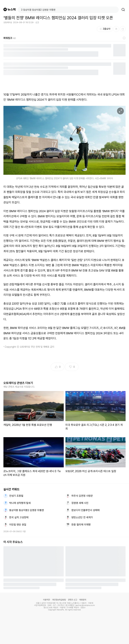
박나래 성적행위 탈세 (20, 503)
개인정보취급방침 (59, 600)
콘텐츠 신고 (73, 600)
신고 (37, 22)
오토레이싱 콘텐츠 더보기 (18, 383)
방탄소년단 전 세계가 (82, 517)
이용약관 (46, 600)
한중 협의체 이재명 (81, 525)
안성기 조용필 (16, 496)
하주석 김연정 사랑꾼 (82, 496)
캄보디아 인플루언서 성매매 (85, 510)
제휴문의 (83, 600)
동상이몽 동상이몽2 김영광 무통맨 (27, 510)
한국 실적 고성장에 (19, 517)
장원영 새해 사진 (80, 503)
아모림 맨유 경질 (18, 525)
